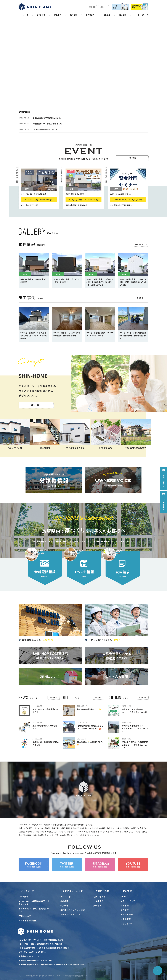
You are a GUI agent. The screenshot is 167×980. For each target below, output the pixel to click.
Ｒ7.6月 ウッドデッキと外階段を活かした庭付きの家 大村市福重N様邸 (133, 336)
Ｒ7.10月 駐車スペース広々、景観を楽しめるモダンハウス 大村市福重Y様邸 (33, 336)
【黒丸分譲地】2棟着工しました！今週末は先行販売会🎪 (90, 727)
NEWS (124, 897)
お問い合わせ (100, 897)
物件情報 (125, 910)
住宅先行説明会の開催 (75, 194)
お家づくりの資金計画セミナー (123, 194)
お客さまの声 (127, 924)
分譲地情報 (126, 919)
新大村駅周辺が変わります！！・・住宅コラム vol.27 (135, 728)
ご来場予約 (98, 901)
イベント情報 (127, 914)
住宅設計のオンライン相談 (73, 910)
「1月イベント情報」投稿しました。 (45, 130)
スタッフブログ (128, 901)
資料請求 (97, 906)
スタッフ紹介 (66, 897)
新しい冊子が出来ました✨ (89, 709)
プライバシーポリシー (71, 914)
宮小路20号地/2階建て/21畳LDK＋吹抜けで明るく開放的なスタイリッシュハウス (133, 282)
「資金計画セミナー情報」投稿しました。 (47, 124)
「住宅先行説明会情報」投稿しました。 (46, 118)
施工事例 (125, 906)
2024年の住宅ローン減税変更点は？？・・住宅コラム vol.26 (135, 745)
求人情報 (64, 906)
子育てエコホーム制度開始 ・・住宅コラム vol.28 (135, 711)
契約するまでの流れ (28, 921)
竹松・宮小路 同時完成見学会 (34, 194)
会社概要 (64, 901)
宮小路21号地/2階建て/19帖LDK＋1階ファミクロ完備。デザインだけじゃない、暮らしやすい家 (100, 282)
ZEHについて (25, 916)
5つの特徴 (23, 897)
